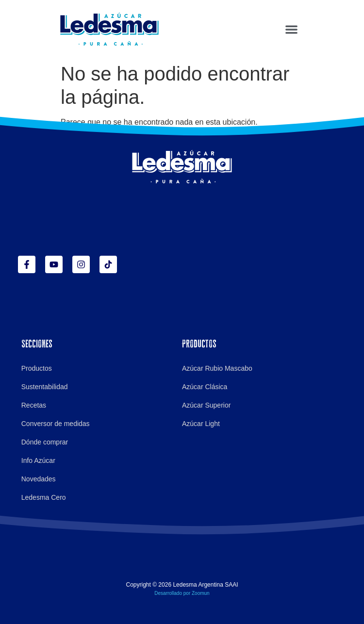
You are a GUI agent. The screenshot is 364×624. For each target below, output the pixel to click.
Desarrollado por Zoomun (182, 593)
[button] (291, 29)
